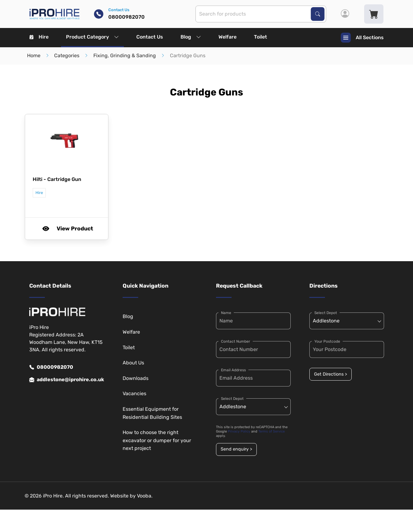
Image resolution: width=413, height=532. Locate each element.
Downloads (136, 378)
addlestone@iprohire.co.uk (67, 380)
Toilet (260, 37)
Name (226, 313)
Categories (67, 56)
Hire (39, 37)
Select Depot (232, 399)
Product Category (92, 37)
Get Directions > (331, 374)
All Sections (362, 38)
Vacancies (134, 393)
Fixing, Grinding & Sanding (125, 56)
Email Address (233, 370)
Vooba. (145, 496)
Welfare (228, 37)
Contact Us (150, 37)
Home (34, 56)
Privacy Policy (239, 431)
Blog (191, 37)
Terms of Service (272, 431)
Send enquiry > (236, 449)
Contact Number (236, 341)
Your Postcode (327, 341)
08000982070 (51, 367)
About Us (133, 363)
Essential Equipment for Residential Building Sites (152, 413)
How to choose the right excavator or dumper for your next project (157, 440)
